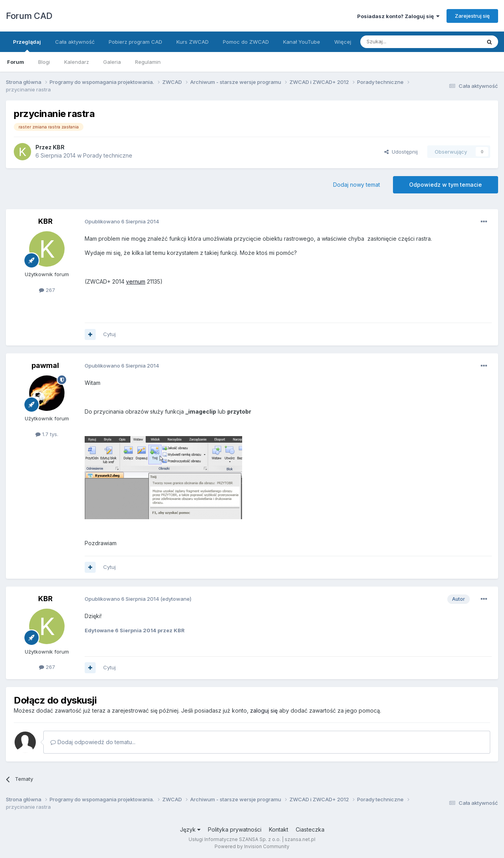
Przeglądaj (27, 45)
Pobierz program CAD (135, 42)
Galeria (112, 62)
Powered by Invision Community (252, 846)
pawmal (45, 365)
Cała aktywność (75, 42)
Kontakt (279, 829)
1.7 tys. (47, 434)
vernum (136, 281)
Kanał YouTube (302, 42)
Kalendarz (77, 62)
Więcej (343, 42)
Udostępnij (401, 152)
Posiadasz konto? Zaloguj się (398, 16)
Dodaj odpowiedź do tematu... (93, 742)
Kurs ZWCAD (193, 42)
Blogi (44, 62)
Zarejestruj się (472, 16)
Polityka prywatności (235, 829)
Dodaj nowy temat (357, 185)
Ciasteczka (310, 829)
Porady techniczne (108, 155)
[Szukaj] (401, 42)
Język (190, 829)
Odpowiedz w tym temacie (446, 185)
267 (47, 290)
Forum (16, 62)
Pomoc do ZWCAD (246, 42)
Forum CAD (29, 16)
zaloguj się (264, 710)
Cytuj (109, 334)
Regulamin (148, 62)
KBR (59, 147)
